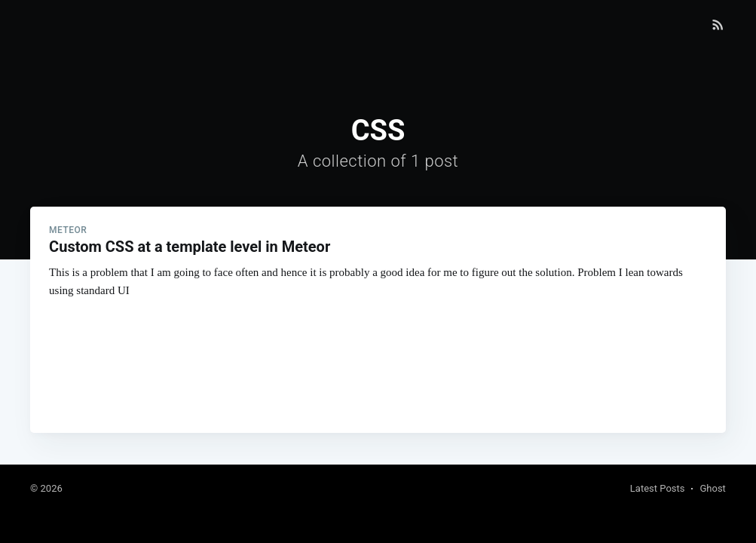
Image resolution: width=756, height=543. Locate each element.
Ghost (712, 488)
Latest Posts (658, 488)
